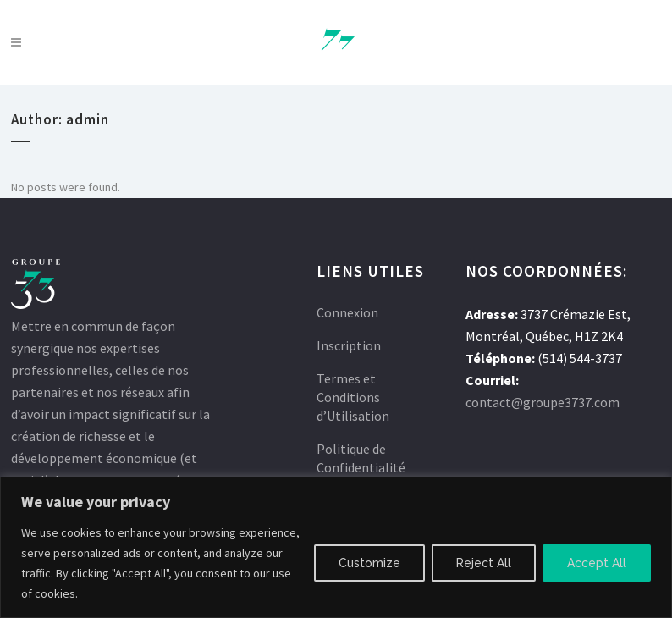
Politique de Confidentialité (361, 458)
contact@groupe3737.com (543, 402)
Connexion (347, 312)
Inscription (349, 345)
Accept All (597, 563)
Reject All (484, 563)
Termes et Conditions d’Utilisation (353, 397)
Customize (369, 563)
